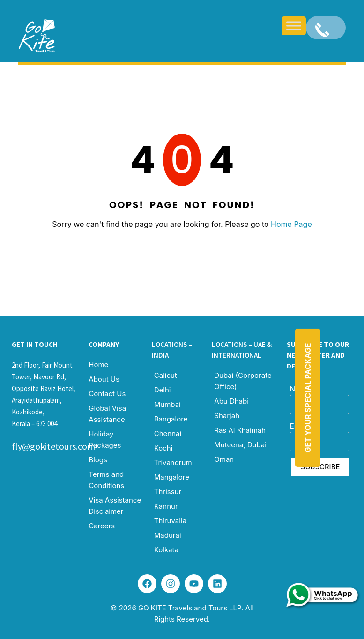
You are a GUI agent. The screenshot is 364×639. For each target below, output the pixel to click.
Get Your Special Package (308, 398)
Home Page (291, 224)
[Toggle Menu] (294, 26)
